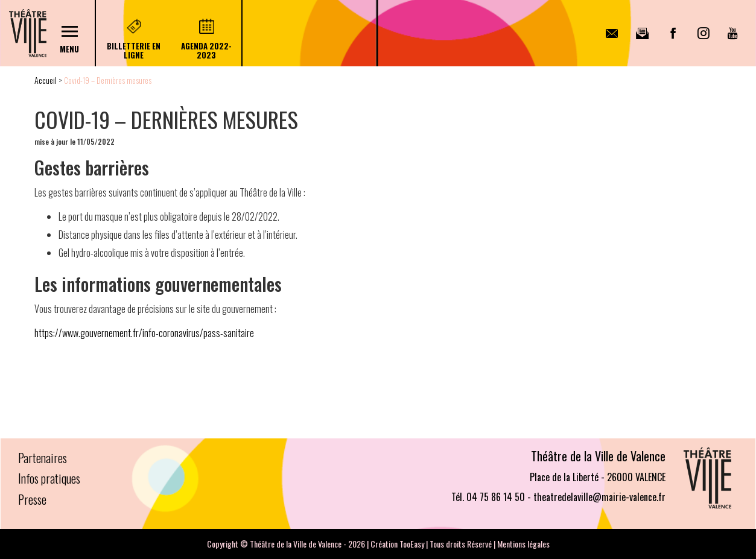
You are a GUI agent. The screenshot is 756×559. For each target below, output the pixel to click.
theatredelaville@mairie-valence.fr (599, 497)
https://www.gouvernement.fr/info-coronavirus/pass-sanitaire (144, 333)
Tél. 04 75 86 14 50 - (491, 497)
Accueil (46, 80)
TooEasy (412, 544)
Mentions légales (523, 544)
